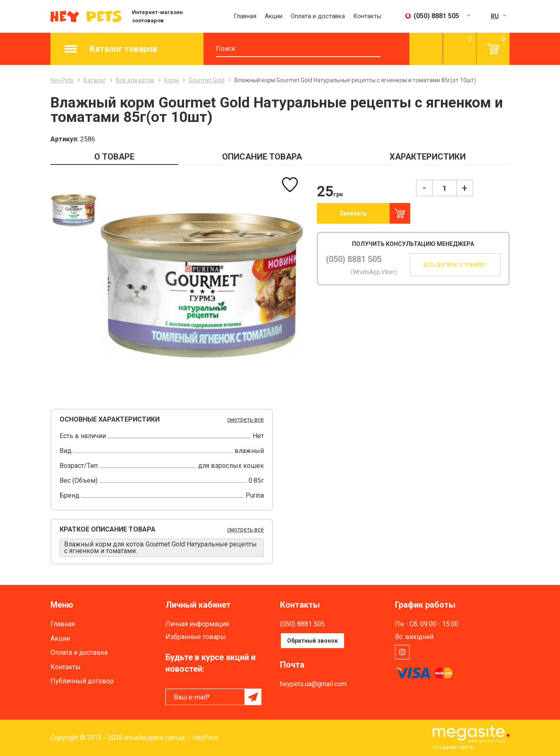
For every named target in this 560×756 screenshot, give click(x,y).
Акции (274, 16)
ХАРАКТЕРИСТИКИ (428, 157)
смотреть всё (245, 420)
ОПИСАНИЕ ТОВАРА (262, 157)
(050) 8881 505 (354, 259)
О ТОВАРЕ (114, 157)
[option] (73, 210)
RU (495, 16)
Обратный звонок (312, 641)
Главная (245, 16)
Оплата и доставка (318, 16)
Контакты (367, 16)
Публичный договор (82, 681)
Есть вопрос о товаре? (454, 265)
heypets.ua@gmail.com (313, 684)
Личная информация (197, 624)
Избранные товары (196, 637)
